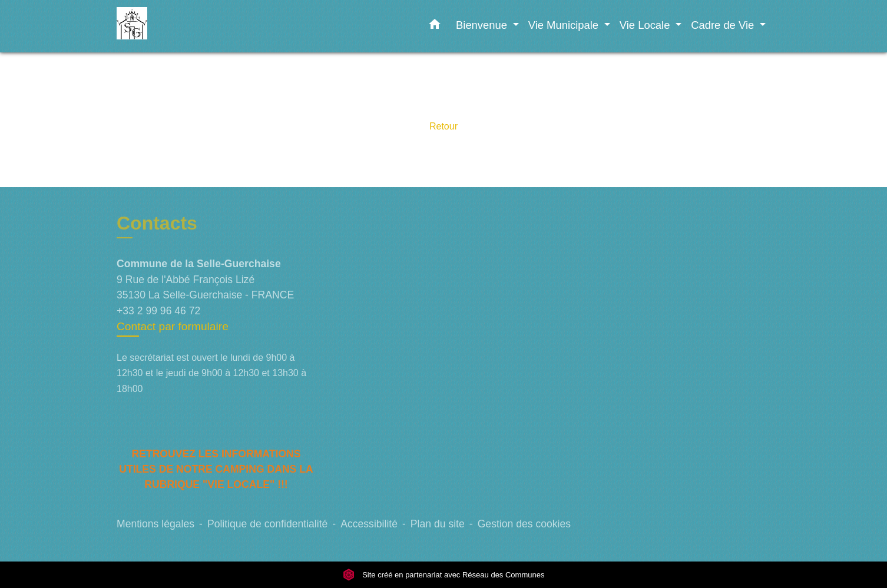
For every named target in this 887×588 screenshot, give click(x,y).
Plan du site (438, 524)
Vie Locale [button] (646, 25)
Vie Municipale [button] (565, 25)
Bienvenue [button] (483, 25)
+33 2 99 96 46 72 (158, 311)
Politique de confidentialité (267, 524)
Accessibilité (369, 524)
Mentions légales (155, 524)
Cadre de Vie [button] (724, 25)
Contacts (157, 223)
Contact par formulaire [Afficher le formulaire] (173, 326)
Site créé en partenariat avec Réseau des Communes (444, 575)
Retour (443, 126)
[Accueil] (190, 26)
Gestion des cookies (524, 524)
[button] (435, 26)
